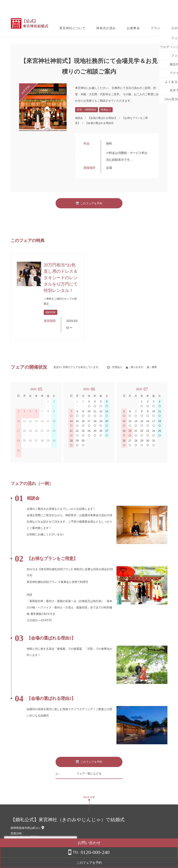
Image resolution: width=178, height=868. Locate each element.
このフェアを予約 (89, 203)
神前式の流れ (106, 28)
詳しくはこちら (43, 857)
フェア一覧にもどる (89, 774)
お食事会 (133, 28)
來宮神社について (72, 28)
